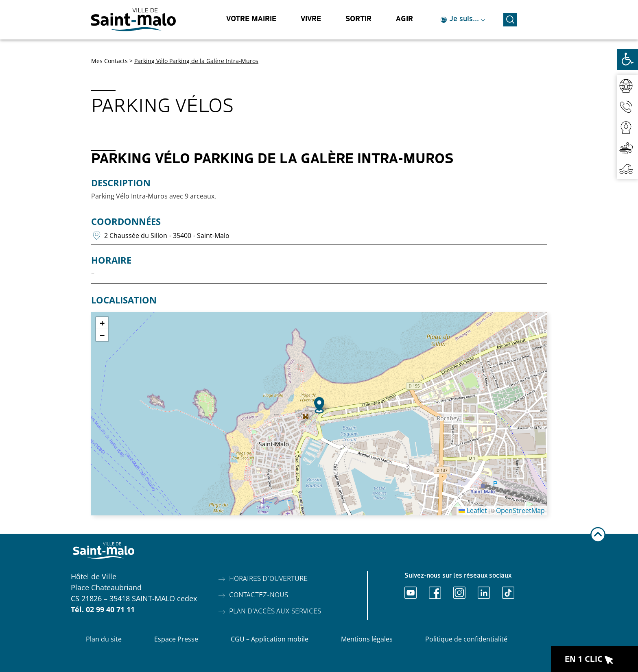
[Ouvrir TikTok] (508, 593)
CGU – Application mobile (270, 639)
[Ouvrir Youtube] (411, 593)
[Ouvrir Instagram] (459, 593)
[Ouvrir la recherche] (510, 19)
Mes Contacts (109, 61)
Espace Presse (176, 639)
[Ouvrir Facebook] (435, 593)
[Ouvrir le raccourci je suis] (463, 20)
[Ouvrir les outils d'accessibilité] (627, 59)
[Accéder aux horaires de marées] (627, 169)
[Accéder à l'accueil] (133, 20)
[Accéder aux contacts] (627, 106)
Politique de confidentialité (466, 639)
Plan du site (104, 639)
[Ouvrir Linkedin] (484, 593)
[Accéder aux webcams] (627, 127)
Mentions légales (367, 639)
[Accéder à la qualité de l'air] (627, 148)
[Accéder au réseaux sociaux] (627, 86)
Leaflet (473, 511)
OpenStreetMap (520, 511)
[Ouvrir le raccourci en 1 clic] (594, 659)
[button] (319, 405)
